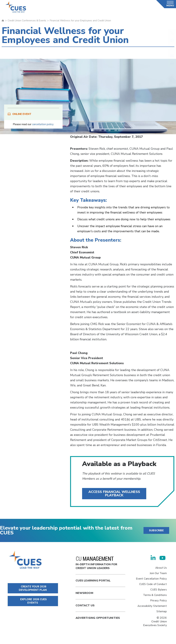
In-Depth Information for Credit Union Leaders (96, 563)
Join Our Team (158, 573)
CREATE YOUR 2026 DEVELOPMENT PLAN (33, 588)
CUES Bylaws (158, 590)
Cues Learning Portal (93, 581)
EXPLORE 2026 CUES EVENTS (33, 601)
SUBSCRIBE (156, 530)
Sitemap (162, 611)
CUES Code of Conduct (153, 584)
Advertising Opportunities (98, 618)
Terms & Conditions (155, 595)
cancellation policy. (43, 124)
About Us (161, 568)
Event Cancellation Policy (151, 579)
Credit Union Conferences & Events (27, 21)
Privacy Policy (158, 601)
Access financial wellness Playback (114, 494)
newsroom (84, 593)
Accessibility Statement (152, 606)
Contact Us (85, 605)
